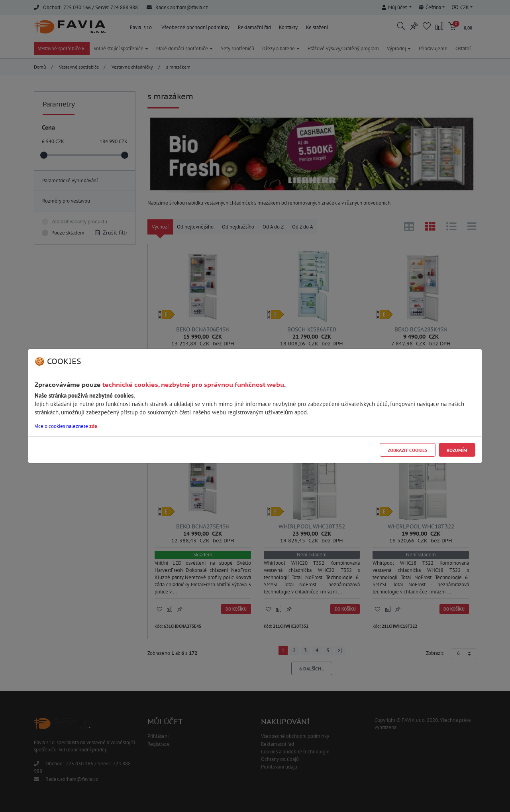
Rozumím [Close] (457, 450)
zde (93, 426)
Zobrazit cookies (407, 450)
